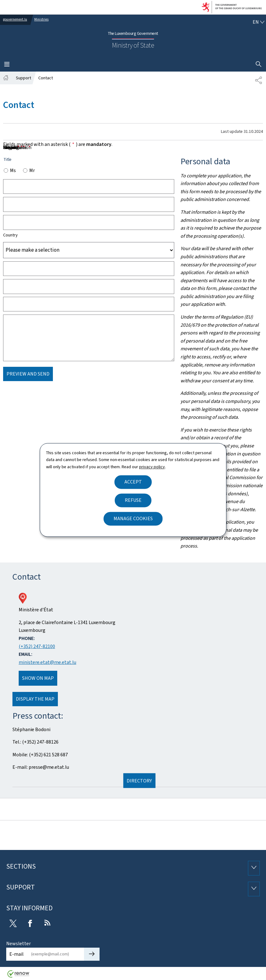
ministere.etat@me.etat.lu (47, 662)
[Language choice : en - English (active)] (259, 22)
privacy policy (152, 467)
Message (14, 147)
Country (10, 235)
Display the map (35, 699)
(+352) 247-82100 (37, 646)
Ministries (41, 19)
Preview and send (28, 374)
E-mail (16, 954)
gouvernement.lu (15, 19)
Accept (133, 482)
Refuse (133, 500)
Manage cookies (133, 519)
